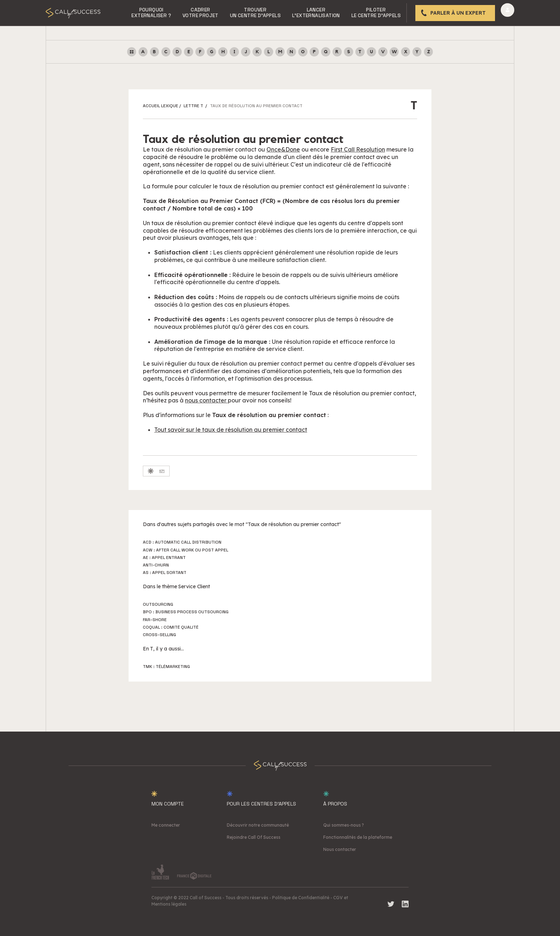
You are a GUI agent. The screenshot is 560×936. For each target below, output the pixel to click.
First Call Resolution (358, 149)
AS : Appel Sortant (165, 573)
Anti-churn (156, 565)
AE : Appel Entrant (164, 558)
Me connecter (166, 825)
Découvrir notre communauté (258, 825)
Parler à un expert (458, 13)
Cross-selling (159, 635)
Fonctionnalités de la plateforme (358, 837)
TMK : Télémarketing (166, 667)
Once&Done (283, 149)
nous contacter (206, 400)
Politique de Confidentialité (301, 898)
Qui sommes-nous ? (344, 825)
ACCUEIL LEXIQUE (161, 106)
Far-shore (155, 620)
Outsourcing (158, 604)
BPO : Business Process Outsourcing (186, 612)
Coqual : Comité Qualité (171, 627)
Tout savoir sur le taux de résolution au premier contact (231, 430)
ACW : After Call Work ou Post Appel (186, 550)
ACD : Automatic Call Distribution (182, 542)
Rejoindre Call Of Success (254, 837)
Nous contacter (340, 849)
